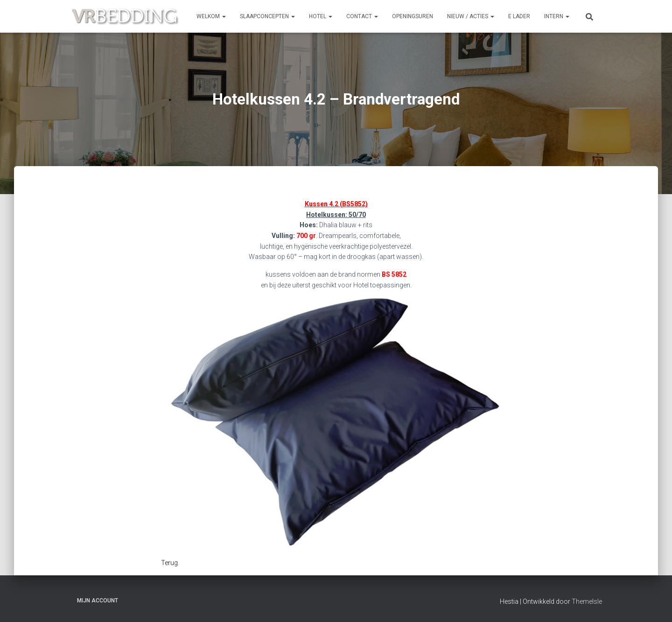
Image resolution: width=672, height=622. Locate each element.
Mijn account (98, 601)
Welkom (211, 16)
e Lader (519, 16)
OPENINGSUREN (413, 16)
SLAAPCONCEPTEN (267, 16)
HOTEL (321, 16)
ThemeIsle (587, 601)
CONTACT (362, 16)
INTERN (557, 16)
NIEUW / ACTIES (471, 16)
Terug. (170, 563)
